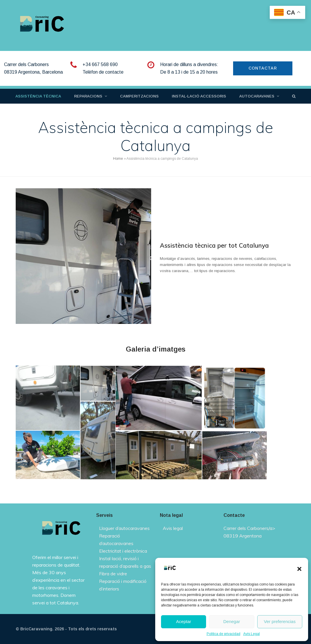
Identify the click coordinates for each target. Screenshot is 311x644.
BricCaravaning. (37, 629)
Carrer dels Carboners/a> (249, 528)
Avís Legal (252, 634)
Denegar (232, 621)
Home (118, 159)
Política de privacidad (224, 634)
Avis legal (173, 528)
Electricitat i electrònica (123, 551)
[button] (299, 569)
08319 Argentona (243, 536)
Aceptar (184, 621)
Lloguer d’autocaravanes (124, 528)
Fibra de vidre (113, 574)
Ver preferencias (280, 621)
